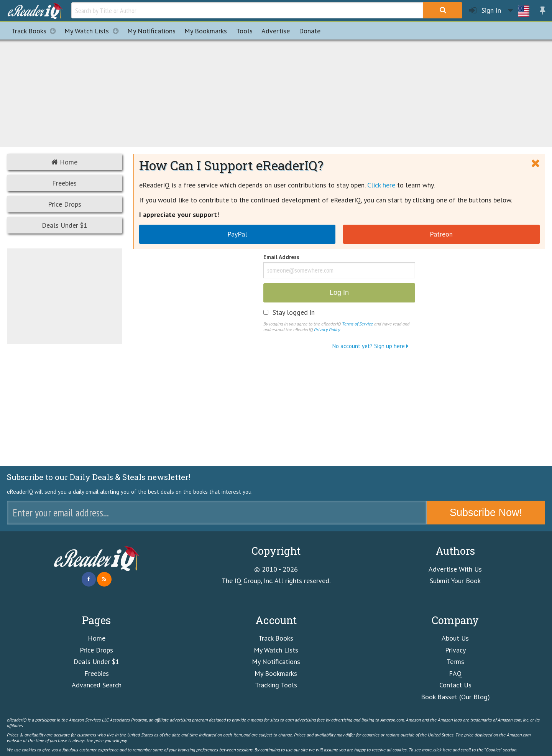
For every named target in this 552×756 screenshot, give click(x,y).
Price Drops (65, 204)
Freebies (64, 183)
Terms (455, 661)
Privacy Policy (327, 329)
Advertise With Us (455, 569)
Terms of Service (357, 324)
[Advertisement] (276, 92)
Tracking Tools (276, 685)
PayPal (237, 234)
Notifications (151, 31)
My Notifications (276, 661)
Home (64, 162)
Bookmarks (206, 31)
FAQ (455, 673)
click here (442, 749)
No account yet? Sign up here (370, 346)
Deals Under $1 (65, 225)
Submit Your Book (455, 581)
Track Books (36, 31)
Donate (310, 31)
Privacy (455, 650)
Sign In (485, 11)
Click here (381, 185)
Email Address (281, 258)
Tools (244, 31)
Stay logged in (294, 312)
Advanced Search (97, 685)
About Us (455, 638)
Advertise (276, 31)
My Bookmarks (276, 673)
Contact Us (455, 685)
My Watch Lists (94, 31)
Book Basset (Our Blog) (455, 697)
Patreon (441, 234)
